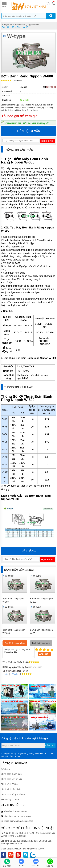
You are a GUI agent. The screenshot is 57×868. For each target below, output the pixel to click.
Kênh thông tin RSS (10, 793)
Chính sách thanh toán (11, 768)
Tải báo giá (50, 87)
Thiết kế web (29, 856)
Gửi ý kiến (44, 648)
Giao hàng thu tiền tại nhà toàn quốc (27, 123)
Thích (14, 668)
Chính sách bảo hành (11, 783)
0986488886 (21, 805)
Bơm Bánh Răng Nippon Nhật (25, 24)
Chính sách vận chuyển (12, 773)
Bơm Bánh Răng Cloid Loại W (15, 27)
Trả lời (5, 668)
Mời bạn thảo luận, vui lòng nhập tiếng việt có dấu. (19, 646)
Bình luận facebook (41, 637)
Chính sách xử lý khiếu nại (13, 788)
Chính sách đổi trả (9, 778)
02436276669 (25, 810)
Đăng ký (50, 739)
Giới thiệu (5, 763)
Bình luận (18, 81)
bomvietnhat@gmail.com (21, 815)
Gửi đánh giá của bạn (15, 637)
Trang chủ (6, 24)
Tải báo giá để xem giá (19, 116)
